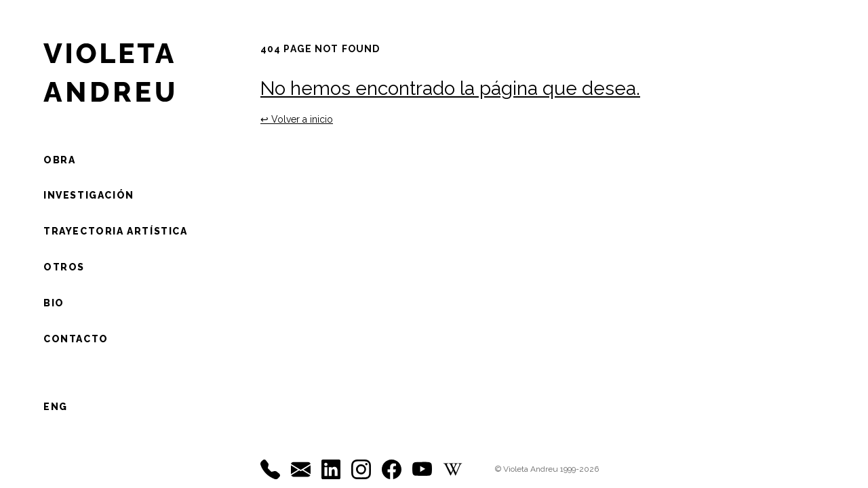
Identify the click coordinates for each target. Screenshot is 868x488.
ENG (56, 407)
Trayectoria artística (116, 231)
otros (64, 267)
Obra (59, 160)
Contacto (76, 339)
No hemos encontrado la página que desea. (450, 88)
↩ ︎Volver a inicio (297, 119)
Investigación (89, 195)
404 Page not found (320, 49)
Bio (54, 303)
